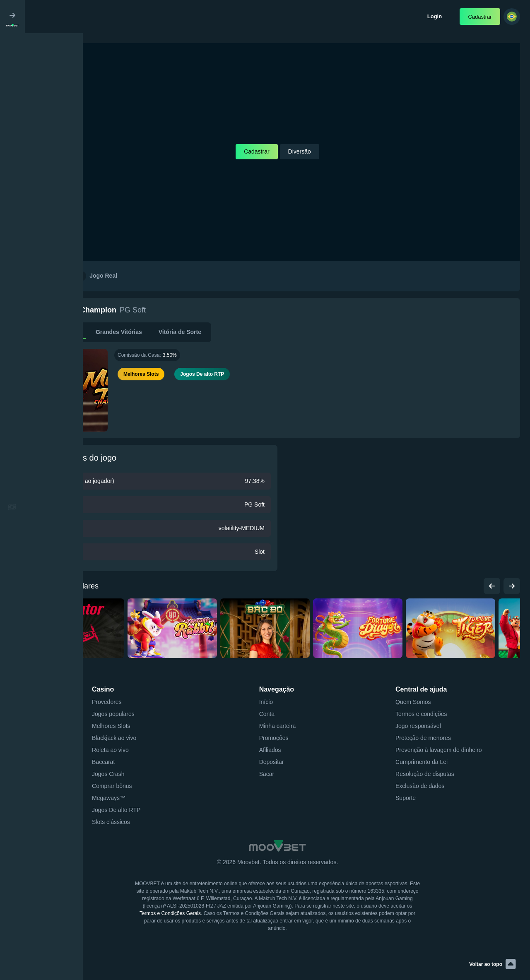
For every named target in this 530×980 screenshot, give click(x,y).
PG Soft (133, 310)
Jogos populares (66, 586)
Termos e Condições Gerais (170, 913)
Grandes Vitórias (119, 332)
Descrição (65, 332)
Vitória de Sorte (180, 332)
